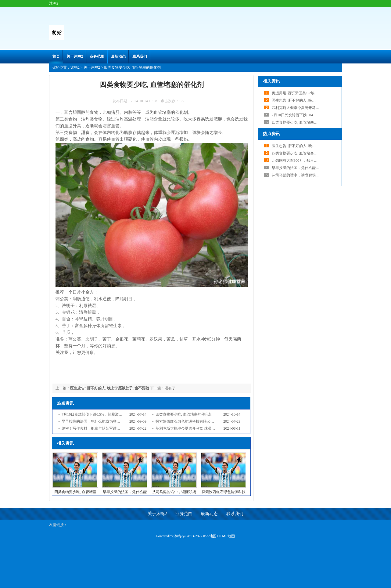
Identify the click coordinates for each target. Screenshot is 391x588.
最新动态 (118, 56)
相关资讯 (271, 81)
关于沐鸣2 (75, 56)
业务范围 (97, 56)
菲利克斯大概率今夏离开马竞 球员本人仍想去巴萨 (196, 428)
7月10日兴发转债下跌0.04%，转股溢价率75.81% (310, 115)
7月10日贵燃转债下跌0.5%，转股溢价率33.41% (99, 414)
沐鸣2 (75, 67)
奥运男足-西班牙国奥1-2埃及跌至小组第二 (306, 93)
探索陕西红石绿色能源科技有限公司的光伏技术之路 (198, 421)
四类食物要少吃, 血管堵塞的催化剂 (184, 414)
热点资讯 (271, 134)
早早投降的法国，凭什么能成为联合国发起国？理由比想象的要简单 (117, 421)
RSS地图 (210, 536)
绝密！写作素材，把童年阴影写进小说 (93, 428)
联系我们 (140, 56)
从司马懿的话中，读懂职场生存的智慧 (303, 175)
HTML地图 (226, 536)
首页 (56, 56)
